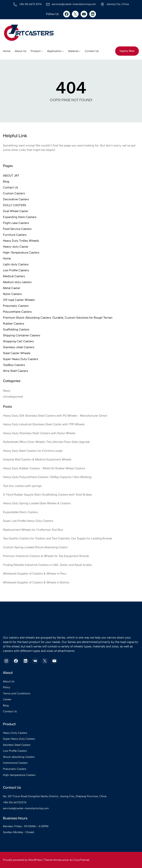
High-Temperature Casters (21, 253)
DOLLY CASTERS (15, 205)
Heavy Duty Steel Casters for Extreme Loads (33, 451)
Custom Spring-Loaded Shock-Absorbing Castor (36, 547)
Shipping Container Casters (22, 335)
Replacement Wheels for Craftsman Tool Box (33, 530)
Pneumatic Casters (16, 306)
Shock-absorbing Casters (19, 757)
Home (7, 258)
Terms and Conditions (17, 693)
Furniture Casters (15, 235)
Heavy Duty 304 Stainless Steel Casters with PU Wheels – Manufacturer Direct (56, 416)
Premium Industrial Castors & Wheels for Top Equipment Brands (47, 556)
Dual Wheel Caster (16, 211)
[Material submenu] (80, 51)
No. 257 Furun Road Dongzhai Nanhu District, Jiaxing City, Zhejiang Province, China (55, 796)
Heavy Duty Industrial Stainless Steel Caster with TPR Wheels (44, 424)
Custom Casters (14, 193)
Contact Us (11, 187)
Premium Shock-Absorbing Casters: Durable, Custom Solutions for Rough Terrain (58, 318)
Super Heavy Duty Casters (21, 359)
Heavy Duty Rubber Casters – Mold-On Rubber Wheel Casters (45, 468)
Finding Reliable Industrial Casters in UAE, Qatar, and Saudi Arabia (49, 565)
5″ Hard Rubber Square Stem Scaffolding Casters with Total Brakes (49, 494)
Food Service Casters (17, 229)
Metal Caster (12, 288)
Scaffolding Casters (16, 329)
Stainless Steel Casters (17, 745)
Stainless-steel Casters (19, 347)
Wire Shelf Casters (16, 371)
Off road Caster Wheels (19, 300)
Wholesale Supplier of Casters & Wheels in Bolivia (37, 582)
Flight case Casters (16, 223)
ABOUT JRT (11, 176)
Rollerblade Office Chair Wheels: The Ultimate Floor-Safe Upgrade (47, 442)
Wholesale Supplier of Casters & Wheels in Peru (35, 573)
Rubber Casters (14, 324)
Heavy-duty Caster (16, 247)
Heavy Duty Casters (15, 733)
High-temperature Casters (19, 775)
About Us (9, 681)
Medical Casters (14, 276)
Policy (7, 687)
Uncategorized (13, 397)
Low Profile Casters (16, 270)
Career (7, 699)
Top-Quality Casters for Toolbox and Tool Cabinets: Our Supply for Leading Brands (59, 538)
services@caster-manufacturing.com (26, 808)
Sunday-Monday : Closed (19, 832)
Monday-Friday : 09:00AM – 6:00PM (26, 826)
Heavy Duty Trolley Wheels (21, 241)
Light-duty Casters (16, 264)
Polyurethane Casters (17, 312)
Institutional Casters (15, 763)
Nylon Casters (12, 294)
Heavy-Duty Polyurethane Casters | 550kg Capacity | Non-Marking (48, 477)
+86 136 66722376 (15, 802)
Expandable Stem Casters (21, 512)
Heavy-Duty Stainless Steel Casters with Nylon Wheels (40, 433)
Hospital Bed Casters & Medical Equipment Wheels (38, 459)
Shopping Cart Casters (18, 341)
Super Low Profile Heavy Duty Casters (28, 521)
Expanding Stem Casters (20, 217)
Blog (6, 181)
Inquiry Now (127, 51)
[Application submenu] (63, 51)
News (7, 391)
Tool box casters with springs (23, 486)
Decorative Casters (16, 199)
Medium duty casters (17, 282)
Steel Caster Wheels (17, 353)
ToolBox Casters (14, 365)
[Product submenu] (42, 51)
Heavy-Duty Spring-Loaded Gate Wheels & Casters (38, 503)
